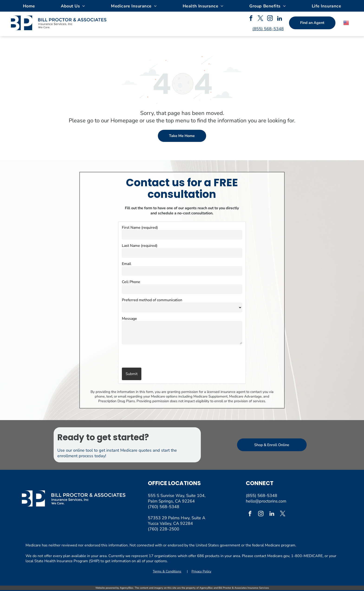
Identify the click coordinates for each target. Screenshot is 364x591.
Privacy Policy (201, 571)
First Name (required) (140, 228)
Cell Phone (131, 282)
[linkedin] (279, 19)
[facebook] (251, 19)
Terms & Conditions (167, 571)
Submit (132, 374)
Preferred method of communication (152, 300)
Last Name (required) (140, 246)
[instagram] (270, 19)
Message (129, 319)
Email (127, 264)
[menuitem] (29, 6)
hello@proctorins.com (266, 501)
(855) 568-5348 (262, 496)
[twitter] (260, 19)
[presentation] (149, 356)
